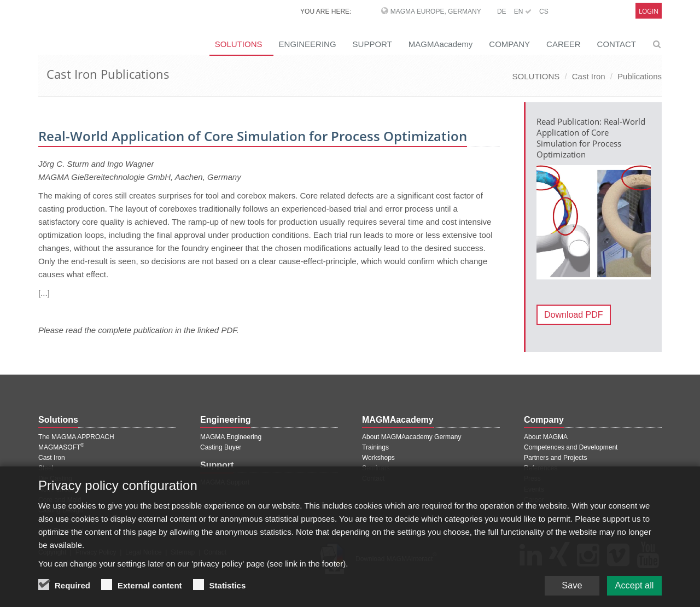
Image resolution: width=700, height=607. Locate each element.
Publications (640, 76)
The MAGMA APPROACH (76, 437)
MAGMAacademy (441, 44)
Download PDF (574, 315)
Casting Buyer (221, 447)
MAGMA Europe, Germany (436, 11)
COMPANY (509, 44)
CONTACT (617, 44)
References (541, 468)
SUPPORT (372, 44)
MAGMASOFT (61, 447)
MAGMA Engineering (231, 437)
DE (502, 11)
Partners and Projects (555, 458)
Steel (46, 468)
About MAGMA (546, 437)
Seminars (376, 468)
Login (649, 11)
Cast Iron (589, 76)
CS (544, 11)
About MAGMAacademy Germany (412, 437)
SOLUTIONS (239, 44)
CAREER (564, 44)
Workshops (378, 458)
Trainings (375, 447)
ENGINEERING (308, 44)
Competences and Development (571, 447)
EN (523, 11)
